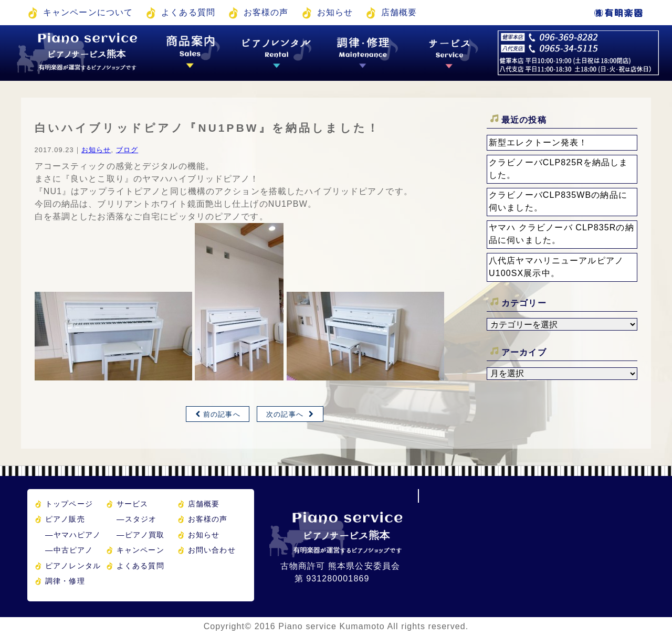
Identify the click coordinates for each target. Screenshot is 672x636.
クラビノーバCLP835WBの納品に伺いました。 (558, 201)
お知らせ (335, 12)
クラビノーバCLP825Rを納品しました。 (559, 169)
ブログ (127, 150)
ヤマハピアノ (73, 535)
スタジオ (136, 519)
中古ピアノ (69, 550)
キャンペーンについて (88, 12)
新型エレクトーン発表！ (538, 142)
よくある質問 (188, 12)
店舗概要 (399, 12)
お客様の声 (266, 12)
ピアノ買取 (140, 535)
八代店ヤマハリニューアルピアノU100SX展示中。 (556, 267)
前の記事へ (222, 414)
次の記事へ (285, 414)
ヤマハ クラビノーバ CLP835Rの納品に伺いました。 (561, 234)
